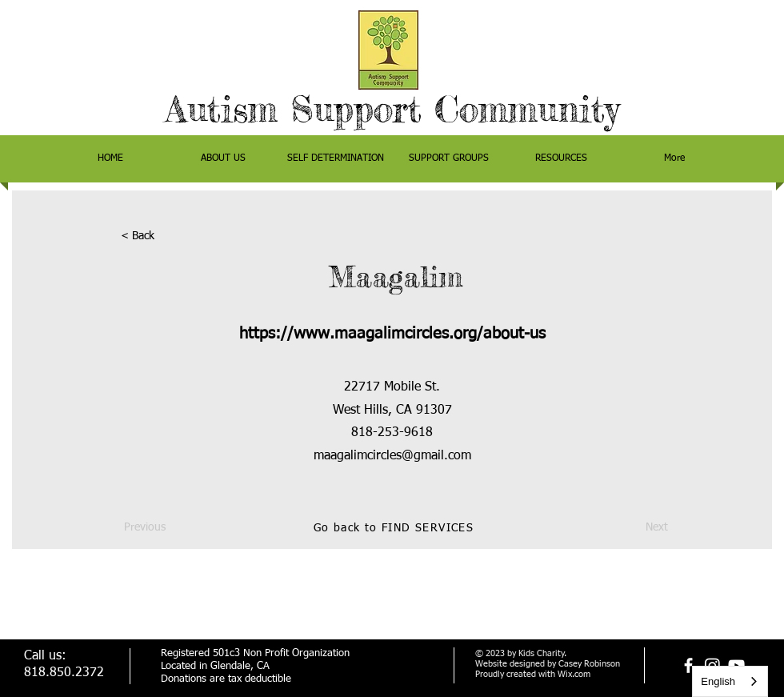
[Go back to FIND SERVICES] (395, 528)
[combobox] (730, 681)
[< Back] (174, 237)
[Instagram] (712, 665)
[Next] (628, 528)
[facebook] (688, 665)
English (718, 681)
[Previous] (177, 528)
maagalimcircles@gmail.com (392, 456)
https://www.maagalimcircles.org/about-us (392, 334)
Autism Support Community (392, 109)
